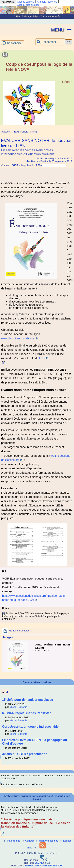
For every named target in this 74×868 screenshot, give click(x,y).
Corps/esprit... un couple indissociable (30, 727)
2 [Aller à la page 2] (7, 692)
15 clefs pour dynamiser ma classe (28, 700)
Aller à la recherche (47, 2)
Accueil (6, 132)
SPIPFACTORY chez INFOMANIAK (44, 866)
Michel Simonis (18, 707)
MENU (58, 30)
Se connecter (15, 43)
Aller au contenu (26, 2)
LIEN (42, 358)
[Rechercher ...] (50, 42)
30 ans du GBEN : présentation (25, 754)
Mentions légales (48, 841)
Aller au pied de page (28, 5)
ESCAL (39, 863)
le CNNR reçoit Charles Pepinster (26, 713)
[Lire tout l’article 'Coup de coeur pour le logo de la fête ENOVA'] (37, 93)
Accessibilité (8, 2)
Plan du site (13, 841)
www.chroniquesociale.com (18, 338)
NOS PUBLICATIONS (26, 132)
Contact (29, 841)
